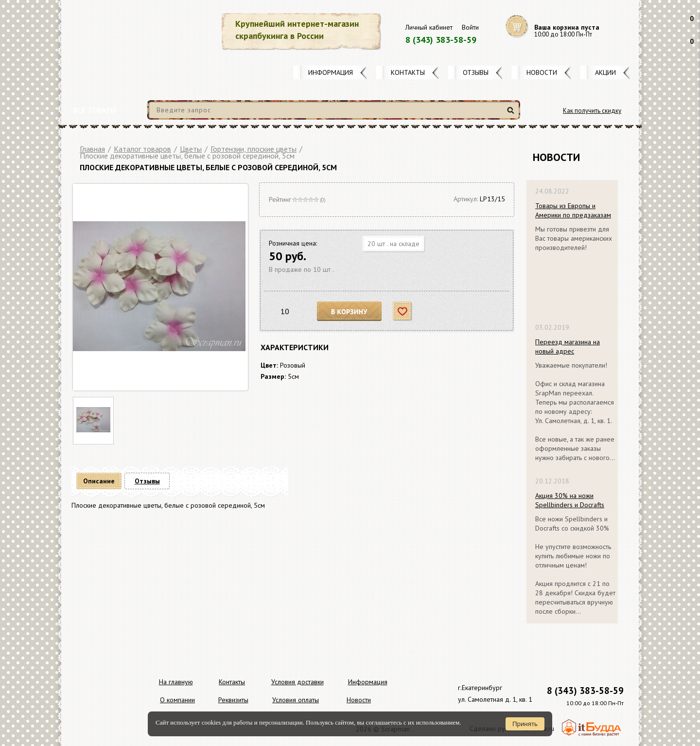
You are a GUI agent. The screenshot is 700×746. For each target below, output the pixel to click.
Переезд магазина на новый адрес (568, 346)
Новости (542, 72)
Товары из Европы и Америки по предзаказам (573, 210)
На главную (176, 682)
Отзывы (476, 72)
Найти (512, 114)
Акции (605, 72)
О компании (177, 700)
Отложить (403, 311)
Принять (525, 724)
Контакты (408, 72)
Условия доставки (297, 682)
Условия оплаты (296, 700)
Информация (331, 72)
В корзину (350, 311)
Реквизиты (233, 700)
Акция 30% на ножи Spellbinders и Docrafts (570, 500)
